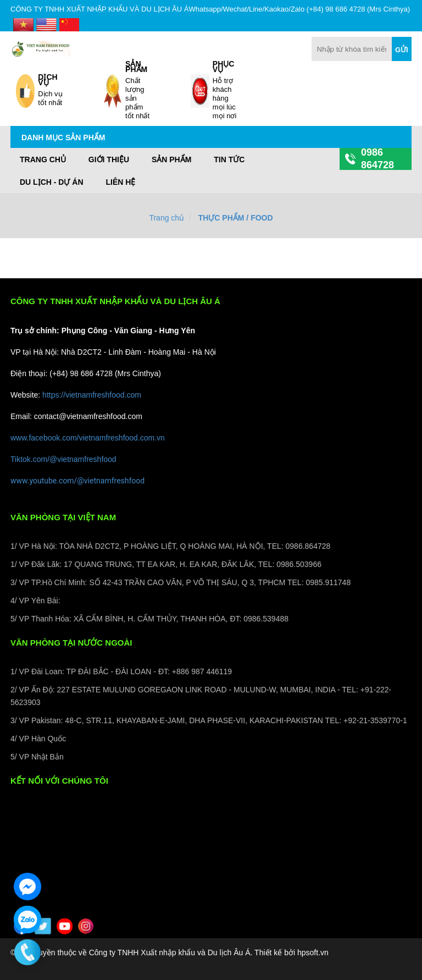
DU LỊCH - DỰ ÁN (52, 182)
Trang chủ (43, 159)
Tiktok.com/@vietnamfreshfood (63, 459)
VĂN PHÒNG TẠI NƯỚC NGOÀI (71, 643)
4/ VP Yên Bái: (35, 601)
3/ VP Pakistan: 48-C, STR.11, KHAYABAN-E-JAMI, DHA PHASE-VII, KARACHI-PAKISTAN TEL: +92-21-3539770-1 (209, 720)
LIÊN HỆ (120, 182)
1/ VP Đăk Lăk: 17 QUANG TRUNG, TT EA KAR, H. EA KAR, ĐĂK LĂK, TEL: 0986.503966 (166, 564)
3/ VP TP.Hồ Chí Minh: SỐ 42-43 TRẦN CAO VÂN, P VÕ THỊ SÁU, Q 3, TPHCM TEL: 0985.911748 (181, 582)
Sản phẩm (171, 159)
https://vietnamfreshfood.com (92, 395)
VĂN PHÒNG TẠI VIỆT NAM (63, 517)
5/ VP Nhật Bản (37, 757)
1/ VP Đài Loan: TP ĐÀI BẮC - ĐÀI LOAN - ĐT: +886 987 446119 (121, 671)
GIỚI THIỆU (109, 159)
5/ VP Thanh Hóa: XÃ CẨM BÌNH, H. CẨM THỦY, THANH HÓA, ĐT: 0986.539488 (149, 619)
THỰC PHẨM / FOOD (236, 218)
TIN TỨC (229, 159)
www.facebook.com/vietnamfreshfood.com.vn (88, 438)
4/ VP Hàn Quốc (38, 739)
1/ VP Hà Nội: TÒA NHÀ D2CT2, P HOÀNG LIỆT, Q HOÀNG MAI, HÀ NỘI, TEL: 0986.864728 (170, 546)
